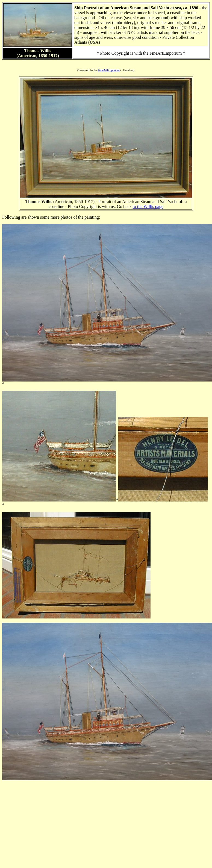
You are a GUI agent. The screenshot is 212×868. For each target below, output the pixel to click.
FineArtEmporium (109, 70)
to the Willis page (148, 206)
